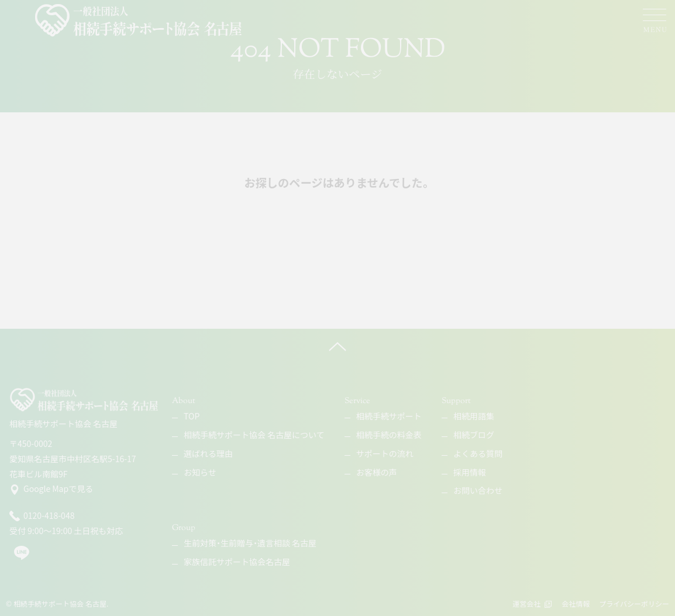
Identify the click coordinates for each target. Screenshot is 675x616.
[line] (22, 558)
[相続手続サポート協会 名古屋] (140, 20)
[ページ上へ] (337, 346)
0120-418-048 (42, 516)
